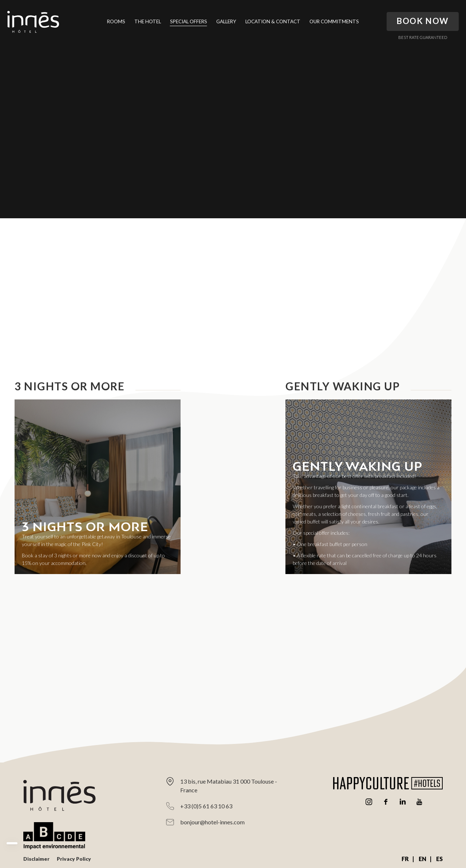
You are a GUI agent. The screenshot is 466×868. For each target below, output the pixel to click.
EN (422, 859)
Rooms (116, 21)
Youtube (419, 802)
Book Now (423, 21)
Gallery (226, 21)
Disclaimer (36, 859)
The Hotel (148, 21)
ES (439, 859)
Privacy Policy (74, 859)
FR (405, 859)
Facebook (386, 802)
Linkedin (403, 802)
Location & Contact (273, 21)
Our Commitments (334, 21)
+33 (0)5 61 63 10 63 (206, 806)
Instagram (369, 802)
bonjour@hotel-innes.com (212, 822)
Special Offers (189, 21)
